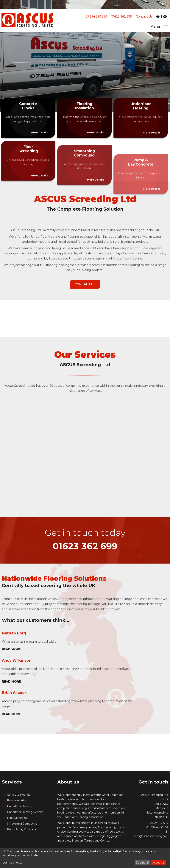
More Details (39, 133)
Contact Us (144, 17)
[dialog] (85, 858)
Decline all (142, 863)
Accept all (159, 863)
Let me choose (13, 863)
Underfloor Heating (20, 806)
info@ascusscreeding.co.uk (152, 836)
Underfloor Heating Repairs (25, 812)
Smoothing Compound (22, 824)
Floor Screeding (17, 818)
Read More (11, 649)
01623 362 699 (121, 17)
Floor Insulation (17, 800)
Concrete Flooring (19, 795)
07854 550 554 (96, 17)
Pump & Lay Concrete (22, 829)
